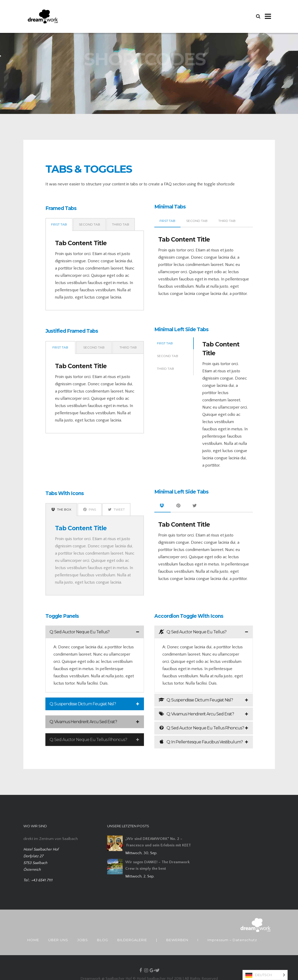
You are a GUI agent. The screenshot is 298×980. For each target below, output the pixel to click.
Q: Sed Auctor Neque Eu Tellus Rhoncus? (88, 740)
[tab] (95, 632)
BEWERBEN (177, 940)
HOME (33, 940)
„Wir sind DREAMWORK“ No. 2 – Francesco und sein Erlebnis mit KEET (158, 842)
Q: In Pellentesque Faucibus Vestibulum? (201, 742)
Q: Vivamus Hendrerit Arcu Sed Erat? (83, 722)
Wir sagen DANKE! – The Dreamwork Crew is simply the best (157, 865)
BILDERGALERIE (132, 940)
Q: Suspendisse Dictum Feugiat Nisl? (83, 704)
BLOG (103, 940)
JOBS (83, 940)
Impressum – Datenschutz (232, 940)
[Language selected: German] (265, 975)
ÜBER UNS (58, 940)
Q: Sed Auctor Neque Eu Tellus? (79, 632)
